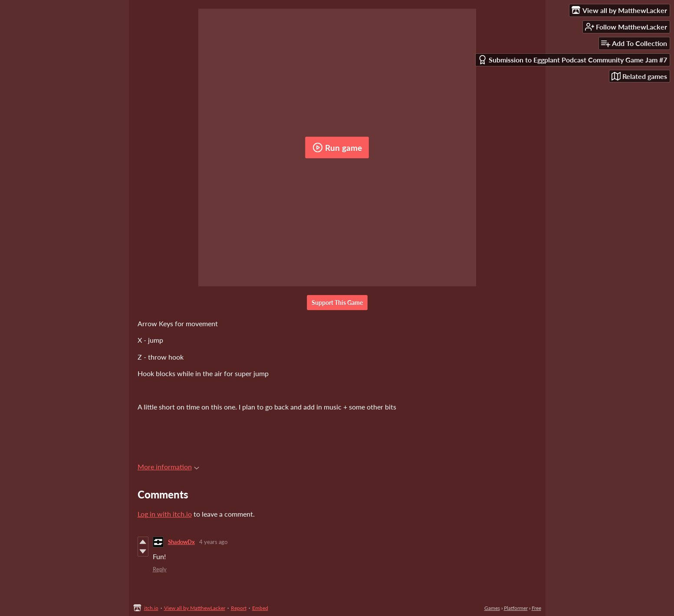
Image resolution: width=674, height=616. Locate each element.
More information (168, 467)
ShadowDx (181, 542)
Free (536, 608)
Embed (260, 608)
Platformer (516, 608)
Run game (337, 147)
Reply (160, 569)
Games (492, 608)
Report (239, 608)
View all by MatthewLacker (195, 608)
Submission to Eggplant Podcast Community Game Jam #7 (572, 60)
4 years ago (213, 542)
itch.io (151, 608)
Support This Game (337, 303)
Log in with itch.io (165, 514)
